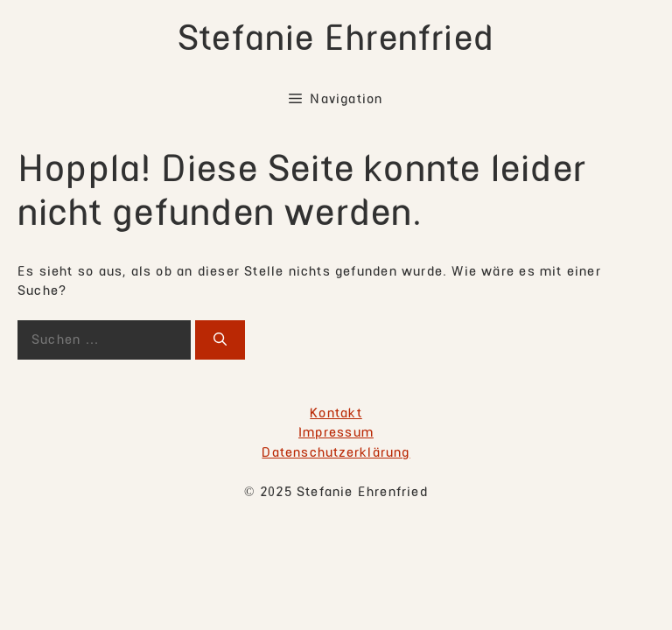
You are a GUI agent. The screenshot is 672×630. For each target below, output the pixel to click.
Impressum (336, 432)
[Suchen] (220, 340)
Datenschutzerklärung (336, 452)
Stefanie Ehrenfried (336, 38)
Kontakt (336, 413)
